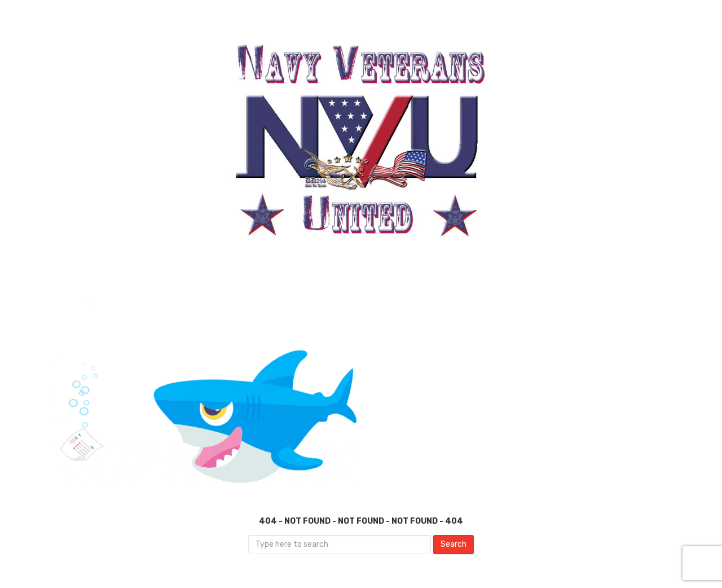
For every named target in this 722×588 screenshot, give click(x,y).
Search (454, 544)
